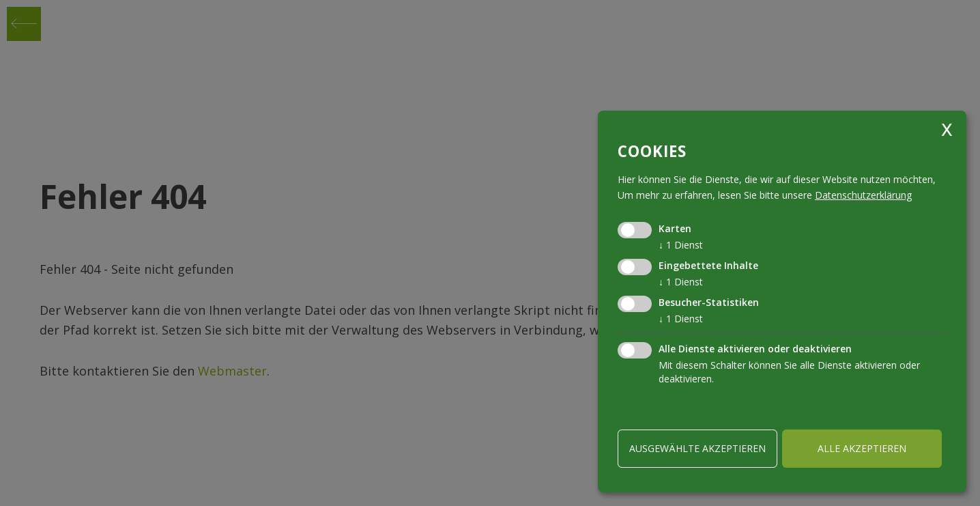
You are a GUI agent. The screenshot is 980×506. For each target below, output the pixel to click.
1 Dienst (681, 245)
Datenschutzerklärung (863, 195)
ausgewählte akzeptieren (697, 448)
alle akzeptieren (862, 448)
